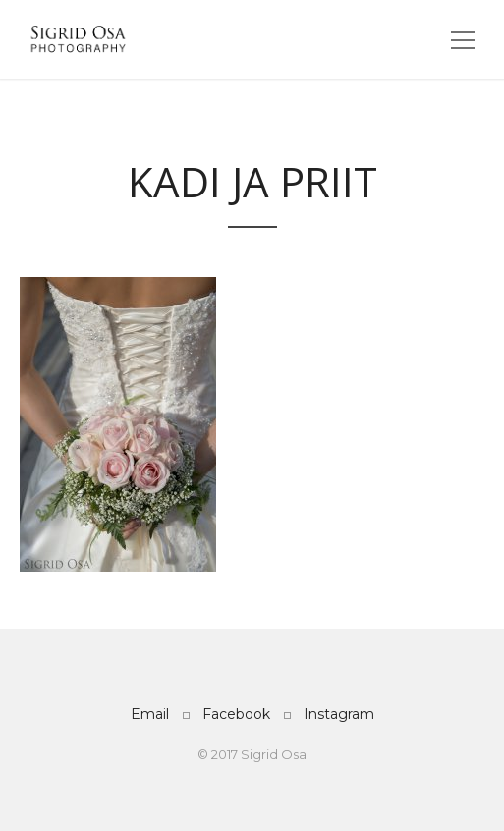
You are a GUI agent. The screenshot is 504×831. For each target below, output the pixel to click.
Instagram (339, 714)
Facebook (236, 714)
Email (150, 714)
